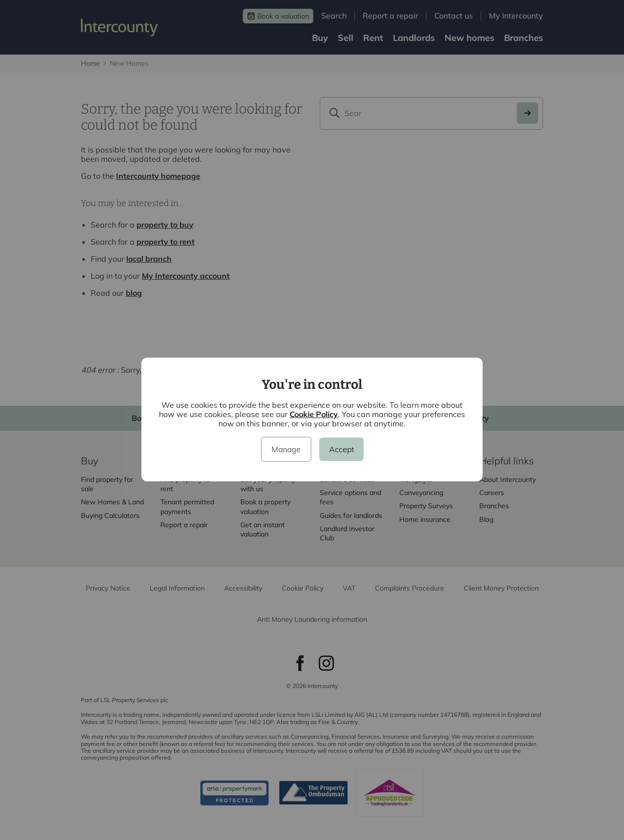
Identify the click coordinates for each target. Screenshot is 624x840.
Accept (341, 449)
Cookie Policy (314, 414)
